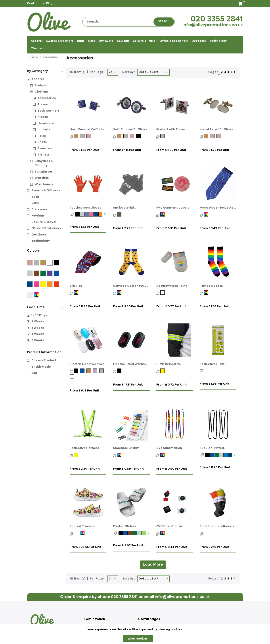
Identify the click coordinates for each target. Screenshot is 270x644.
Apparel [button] (37, 41)
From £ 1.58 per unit (214, 307)
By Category (45, 71)
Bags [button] (81, 41)
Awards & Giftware (46, 191)
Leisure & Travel (44, 222)
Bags (35, 197)
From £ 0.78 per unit (215, 467)
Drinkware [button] (106, 41)
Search (164, 22)
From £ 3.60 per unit (128, 307)
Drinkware (39, 210)
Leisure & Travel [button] (145, 41)
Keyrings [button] (123, 41)
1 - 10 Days (39, 315)
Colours (45, 250)
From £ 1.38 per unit (84, 227)
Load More (153, 565)
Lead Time (45, 307)
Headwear (46, 123)
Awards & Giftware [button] (60, 41)
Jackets (44, 130)
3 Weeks (38, 328)
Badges (41, 86)
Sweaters (45, 149)
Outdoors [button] (199, 41)
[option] (73, 214)
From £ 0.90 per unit (172, 469)
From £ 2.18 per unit (214, 547)
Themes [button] (37, 49)
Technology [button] (218, 41)
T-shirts (44, 155)
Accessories (47, 98)
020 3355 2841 (217, 19)
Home (34, 57)
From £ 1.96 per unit (215, 384)
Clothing (41, 92)
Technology (41, 241)
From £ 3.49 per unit (215, 228)
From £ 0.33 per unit (171, 228)
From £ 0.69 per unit (128, 469)
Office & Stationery (46, 228)
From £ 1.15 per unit (127, 150)
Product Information (45, 353)
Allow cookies (138, 639)
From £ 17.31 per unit (128, 385)
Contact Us (35, 4)
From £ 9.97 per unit (128, 546)
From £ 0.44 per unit (172, 547)
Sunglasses (44, 172)
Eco (34, 373)
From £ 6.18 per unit (84, 391)
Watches (42, 178)
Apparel (38, 79)
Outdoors (39, 235)
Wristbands (44, 184)
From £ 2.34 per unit (85, 469)
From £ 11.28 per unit (85, 307)
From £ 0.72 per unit (171, 385)
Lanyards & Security (44, 163)
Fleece (43, 117)
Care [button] (92, 41)
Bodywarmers (49, 111)
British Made (41, 367)
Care (35, 203)
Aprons (43, 104)
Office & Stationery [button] (174, 41)
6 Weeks (38, 341)
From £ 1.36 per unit (84, 150)
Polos (42, 136)
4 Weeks (38, 334)
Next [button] (104, 214)
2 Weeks (38, 322)
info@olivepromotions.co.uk (213, 25)
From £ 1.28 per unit (214, 150)
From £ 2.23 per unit (128, 228)
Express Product (44, 360)
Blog (49, 4)
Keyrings (38, 216)
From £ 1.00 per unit (171, 150)
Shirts (42, 142)
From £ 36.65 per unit (86, 547)
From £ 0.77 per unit (171, 307)
